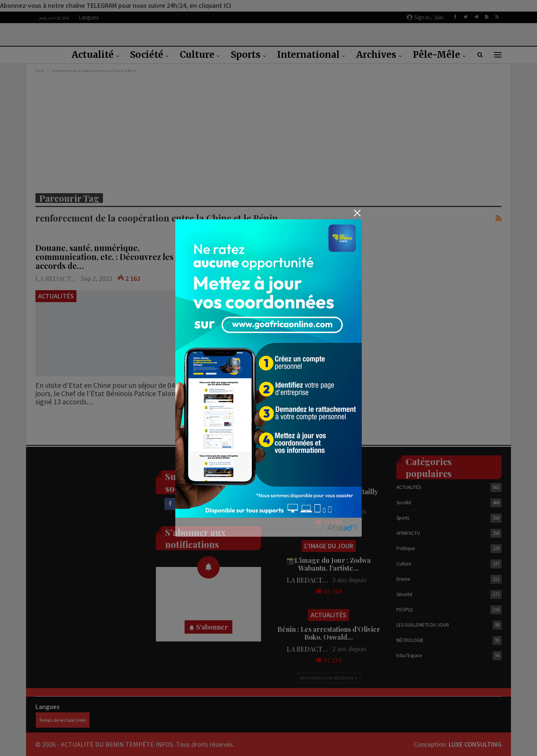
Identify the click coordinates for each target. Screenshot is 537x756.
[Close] (357, 213)
